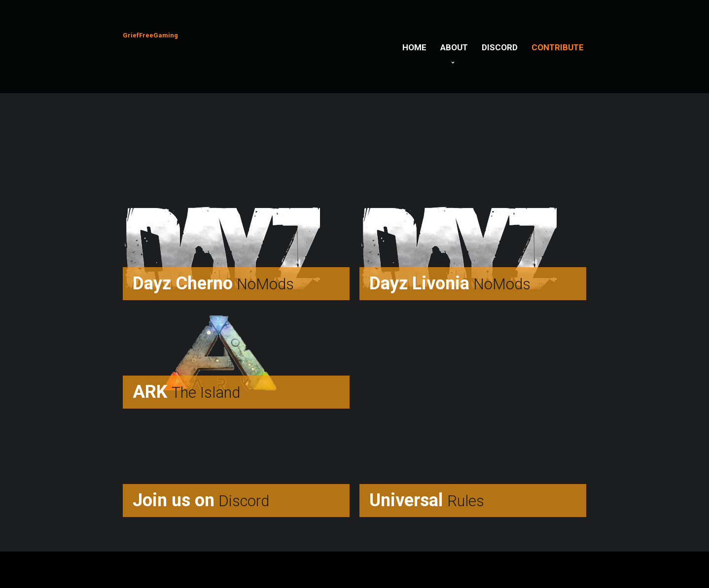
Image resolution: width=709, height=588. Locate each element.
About (454, 47)
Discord (500, 47)
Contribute (558, 47)
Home (414, 47)
